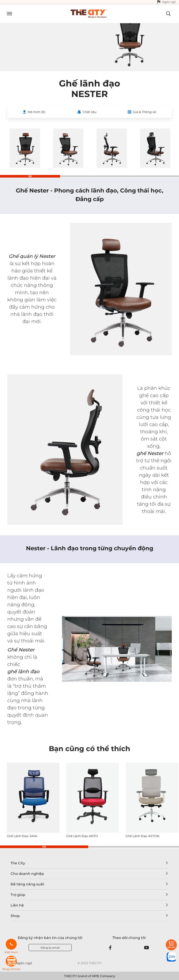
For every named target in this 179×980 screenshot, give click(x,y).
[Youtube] (147, 948)
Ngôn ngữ (169, 2)
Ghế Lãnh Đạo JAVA (22, 836)
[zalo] (171, 957)
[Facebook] (110, 948)
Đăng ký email (50, 948)
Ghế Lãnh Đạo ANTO (82, 836)
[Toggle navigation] (8, 14)
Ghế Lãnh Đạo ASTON (142, 836)
